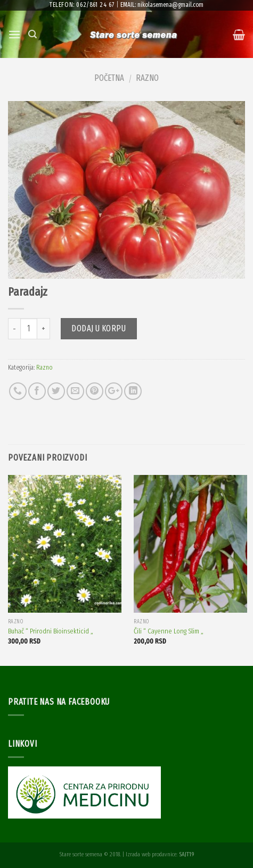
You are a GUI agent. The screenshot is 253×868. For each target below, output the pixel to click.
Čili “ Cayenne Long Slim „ (169, 631)
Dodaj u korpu (99, 328)
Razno (147, 78)
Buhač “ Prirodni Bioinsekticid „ (51, 631)
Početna (109, 78)
